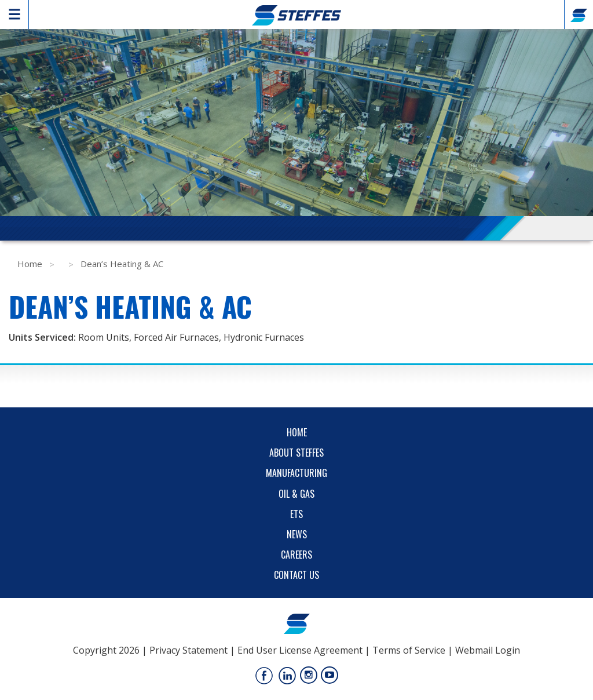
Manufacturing (296, 473)
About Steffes (296, 453)
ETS (296, 514)
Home (30, 264)
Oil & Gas (296, 494)
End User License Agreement (300, 650)
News (297, 534)
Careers (296, 555)
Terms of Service (409, 650)
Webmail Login (488, 650)
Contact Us (296, 575)
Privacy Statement (188, 650)
